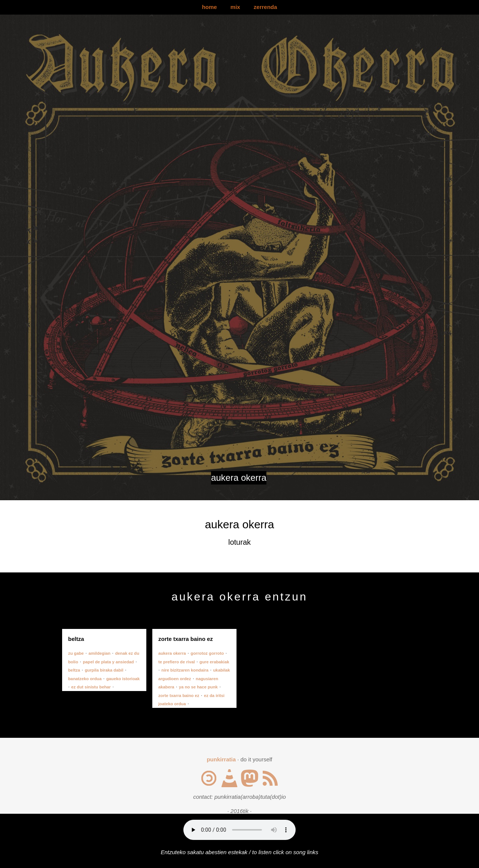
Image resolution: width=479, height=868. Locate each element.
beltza (74, 670)
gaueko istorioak (123, 679)
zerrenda (266, 7)
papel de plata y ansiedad (108, 662)
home (210, 7)
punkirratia (221, 759)
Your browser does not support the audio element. (239, 830)
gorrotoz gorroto (207, 653)
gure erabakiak (214, 662)
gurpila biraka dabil (104, 670)
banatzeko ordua (85, 679)
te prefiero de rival (177, 662)
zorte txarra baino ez (179, 696)
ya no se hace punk (198, 687)
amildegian (99, 653)
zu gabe (76, 653)
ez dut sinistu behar (91, 687)
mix (235, 7)
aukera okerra (172, 653)
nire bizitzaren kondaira (185, 670)
